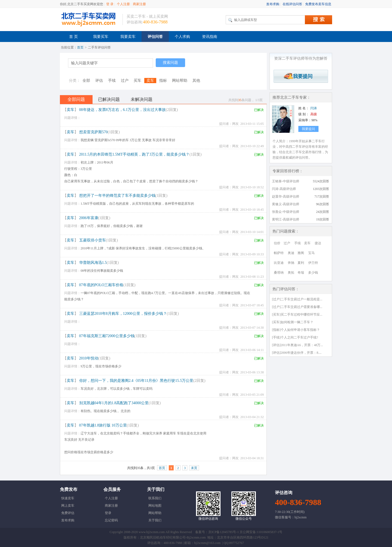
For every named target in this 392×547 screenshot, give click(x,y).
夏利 (301, 263)
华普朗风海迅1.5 (93, 263)
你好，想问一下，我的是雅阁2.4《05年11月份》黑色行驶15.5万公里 (136, 381)
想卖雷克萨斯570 (94, 132)
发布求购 (273, 4)
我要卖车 (128, 37)
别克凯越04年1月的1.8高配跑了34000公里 (114, 403)
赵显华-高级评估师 (286, 197)
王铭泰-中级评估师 (286, 181)
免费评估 (68, 513)
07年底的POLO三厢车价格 (101, 285)
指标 (163, 81)
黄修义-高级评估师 (286, 204)
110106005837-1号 (270, 532)
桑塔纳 (279, 273)
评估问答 (155, 37)
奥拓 (291, 273)
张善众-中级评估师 (286, 212)
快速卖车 (68, 498)
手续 (112, 81)
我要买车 (101, 37)
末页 (194, 468)
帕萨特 (279, 253)
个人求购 (182, 37)
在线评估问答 (292, 4)
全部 (86, 81)
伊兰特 (313, 263)
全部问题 (76, 99)
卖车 (150, 81)
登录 (108, 513)
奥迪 (291, 253)
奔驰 (291, 263)
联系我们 (155, 498)
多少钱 (313, 273)
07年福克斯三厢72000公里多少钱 (107, 336)
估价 (277, 243)
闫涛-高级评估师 (284, 189)
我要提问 (301, 76)
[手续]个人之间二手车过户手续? (295, 337)
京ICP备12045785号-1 (224, 532)
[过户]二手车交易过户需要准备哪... (297, 307)
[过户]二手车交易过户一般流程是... (297, 299)
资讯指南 (210, 37)
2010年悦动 (89, 358)
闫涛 (314, 108)
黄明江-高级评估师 (286, 219)
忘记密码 (111, 520)
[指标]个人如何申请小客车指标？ (296, 330)
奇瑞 (301, 273)
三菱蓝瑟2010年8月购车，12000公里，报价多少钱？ (123, 314)
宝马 (311, 253)
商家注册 (139, 4)
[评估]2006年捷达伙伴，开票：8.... (297, 353)
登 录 (110, 4)
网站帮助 (180, 81)
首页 (80, 47)
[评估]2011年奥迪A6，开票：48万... (297, 345)
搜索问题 (170, 63)
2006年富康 (89, 218)
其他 (196, 81)
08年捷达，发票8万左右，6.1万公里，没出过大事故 (123, 110)
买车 (137, 81)
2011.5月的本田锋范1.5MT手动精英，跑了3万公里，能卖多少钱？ (134, 154)
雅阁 (301, 253)
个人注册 (123, 4)
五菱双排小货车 (93, 240)
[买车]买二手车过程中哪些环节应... (297, 315)
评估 (99, 81)
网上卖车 (68, 506)
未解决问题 (142, 99)
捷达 (318, 243)
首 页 (73, 37)
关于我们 (155, 520)
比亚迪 (279, 263)
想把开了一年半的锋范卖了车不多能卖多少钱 (117, 196)
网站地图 (155, 506)
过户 (125, 81)
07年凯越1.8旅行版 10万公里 (103, 425)
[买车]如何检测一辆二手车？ (293, 322)
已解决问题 (109, 99)
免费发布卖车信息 (318, 4)
